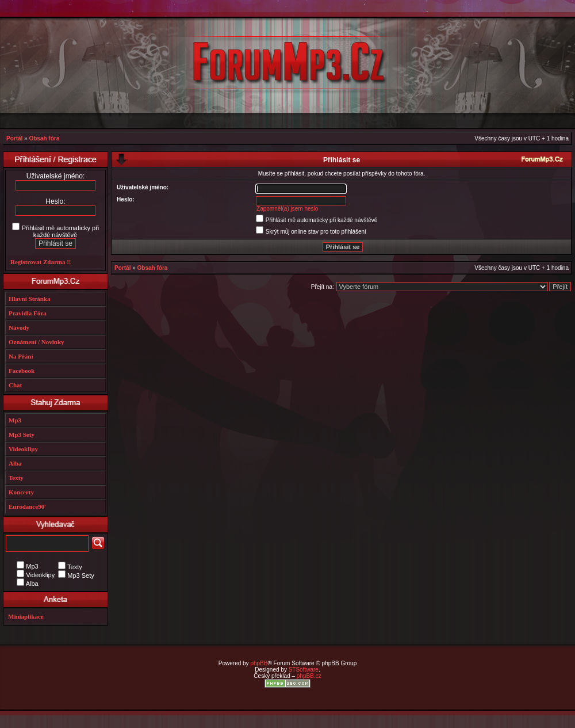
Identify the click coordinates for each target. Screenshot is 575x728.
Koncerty (21, 492)
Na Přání (21, 356)
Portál (14, 138)
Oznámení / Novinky (37, 342)
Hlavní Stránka (29, 299)
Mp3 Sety (22, 434)
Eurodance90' (27, 506)
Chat (15, 385)
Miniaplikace (26, 616)
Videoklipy (23, 449)
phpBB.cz (309, 676)
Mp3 (15, 420)
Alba (15, 463)
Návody (19, 327)
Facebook (22, 371)
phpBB (259, 663)
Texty (16, 478)
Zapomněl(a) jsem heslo (287, 209)
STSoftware (304, 670)
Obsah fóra (44, 138)
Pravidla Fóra (28, 313)
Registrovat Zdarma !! (41, 262)
